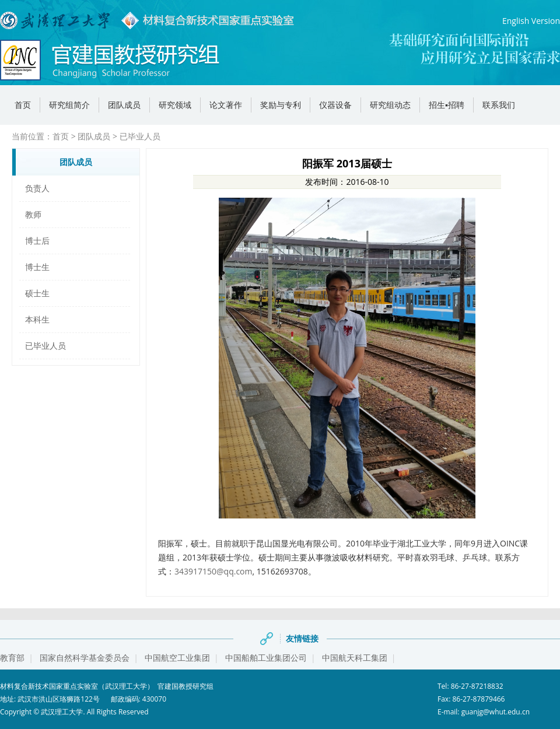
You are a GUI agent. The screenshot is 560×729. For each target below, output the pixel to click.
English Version (531, 21)
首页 (23, 105)
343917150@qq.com (213, 571)
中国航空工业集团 (177, 658)
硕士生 (37, 293)
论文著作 (226, 105)
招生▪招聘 (447, 105)
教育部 (12, 658)
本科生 (37, 319)
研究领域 (175, 105)
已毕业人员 (140, 136)
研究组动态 (390, 105)
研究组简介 (69, 105)
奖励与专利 (281, 105)
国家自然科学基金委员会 (85, 658)
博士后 (37, 241)
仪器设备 (335, 105)
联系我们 (499, 105)
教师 (33, 214)
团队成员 (124, 105)
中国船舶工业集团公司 (266, 658)
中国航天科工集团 (355, 658)
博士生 (37, 267)
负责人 (37, 188)
